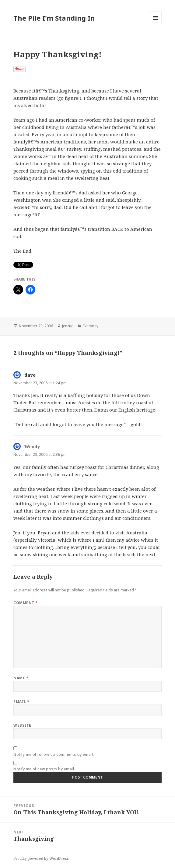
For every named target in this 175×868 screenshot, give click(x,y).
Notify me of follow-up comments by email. (54, 754)
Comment (25, 603)
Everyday (91, 326)
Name (21, 678)
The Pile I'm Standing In (54, 18)
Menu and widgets (155, 24)
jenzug (68, 326)
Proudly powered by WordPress (41, 858)
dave (30, 375)
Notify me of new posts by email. (44, 769)
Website (22, 725)
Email (21, 702)
